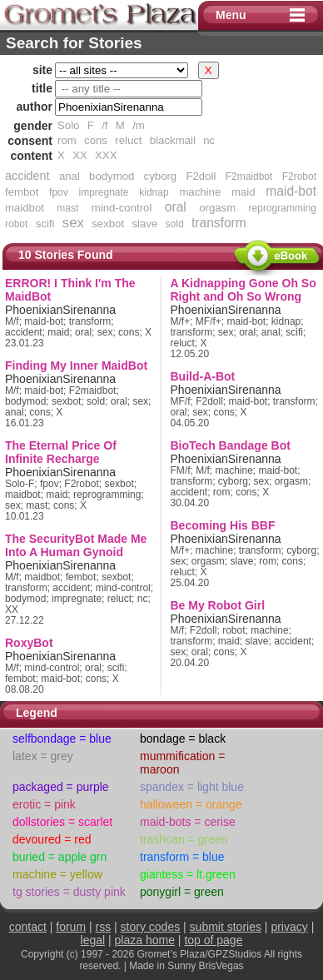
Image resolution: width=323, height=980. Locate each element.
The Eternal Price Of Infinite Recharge (61, 452)
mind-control (122, 208)
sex (73, 223)
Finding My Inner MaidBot (76, 366)
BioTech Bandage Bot (231, 445)
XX (80, 155)
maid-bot (291, 191)
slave (144, 224)
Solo (68, 125)
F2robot (299, 177)
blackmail (173, 140)
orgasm (217, 208)
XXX (106, 155)
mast (67, 208)
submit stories (226, 927)
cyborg (161, 176)
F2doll (201, 176)
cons (96, 140)
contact (28, 927)
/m (139, 125)
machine (200, 192)
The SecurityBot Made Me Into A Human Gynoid (76, 545)
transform (219, 223)
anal (70, 176)
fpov (59, 192)
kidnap (154, 192)
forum (71, 927)
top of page (213, 940)
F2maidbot (249, 177)
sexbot (108, 224)
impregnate (103, 192)
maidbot (25, 208)
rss (104, 927)
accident (27, 176)
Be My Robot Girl (218, 605)
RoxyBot (29, 643)
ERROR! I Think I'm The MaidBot (70, 290)
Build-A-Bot (203, 376)
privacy (289, 927)
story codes (151, 927)
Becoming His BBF (223, 525)
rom (67, 140)
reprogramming (283, 208)
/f (104, 125)
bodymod (112, 176)
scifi (45, 224)
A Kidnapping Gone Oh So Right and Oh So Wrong (243, 290)
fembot (22, 192)
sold (175, 224)
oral (176, 207)
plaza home (145, 940)
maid (243, 192)
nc (209, 140)
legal (93, 940)
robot (16, 224)
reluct (128, 140)
